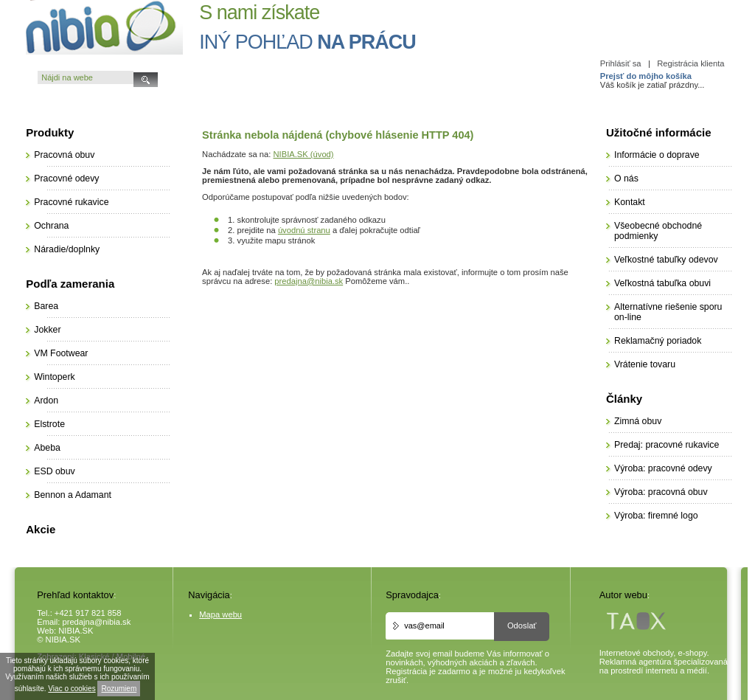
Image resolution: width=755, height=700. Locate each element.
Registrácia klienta (690, 63)
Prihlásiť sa (621, 63)
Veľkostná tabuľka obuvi (662, 283)
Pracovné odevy (66, 179)
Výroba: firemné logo (656, 516)
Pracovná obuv (64, 155)
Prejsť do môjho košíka (646, 76)
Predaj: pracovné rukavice (667, 445)
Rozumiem (119, 689)
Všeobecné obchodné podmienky (658, 231)
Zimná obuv (638, 421)
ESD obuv (54, 471)
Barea (46, 306)
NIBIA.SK (76, 631)
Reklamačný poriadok (658, 341)
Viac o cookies (72, 689)
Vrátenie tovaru (645, 364)
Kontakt (630, 202)
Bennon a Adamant (73, 495)
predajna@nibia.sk (309, 281)
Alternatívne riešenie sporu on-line (668, 312)
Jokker (47, 330)
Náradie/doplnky (67, 249)
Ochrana (51, 226)
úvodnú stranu (304, 230)
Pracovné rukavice (71, 202)
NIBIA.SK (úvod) (304, 154)
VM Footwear (61, 353)
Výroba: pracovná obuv (661, 492)
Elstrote (49, 424)
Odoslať (522, 626)
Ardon (46, 401)
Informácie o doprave (657, 155)
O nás (626, 179)
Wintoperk (54, 377)
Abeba (47, 448)
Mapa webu (220, 614)
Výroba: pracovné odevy (663, 468)
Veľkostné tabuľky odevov (666, 260)
